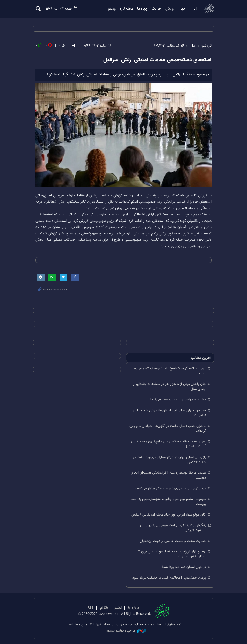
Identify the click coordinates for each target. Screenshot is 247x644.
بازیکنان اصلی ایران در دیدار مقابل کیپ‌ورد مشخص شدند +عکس (169, 460)
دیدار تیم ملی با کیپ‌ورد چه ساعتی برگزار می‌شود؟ (170, 488)
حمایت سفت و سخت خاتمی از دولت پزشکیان (173, 541)
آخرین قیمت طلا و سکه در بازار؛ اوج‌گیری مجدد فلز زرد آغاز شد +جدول (168, 444)
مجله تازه (126, 9)
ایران (193, 9)
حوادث (157, 9)
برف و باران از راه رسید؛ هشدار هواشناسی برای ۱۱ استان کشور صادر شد (172, 554)
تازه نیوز (209, 9)
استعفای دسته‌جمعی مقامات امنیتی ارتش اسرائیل (157, 60)
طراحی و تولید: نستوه (126, 631)
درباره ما (134, 608)
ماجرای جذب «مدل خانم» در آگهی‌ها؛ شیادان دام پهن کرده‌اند (168, 429)
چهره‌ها (142, 9)
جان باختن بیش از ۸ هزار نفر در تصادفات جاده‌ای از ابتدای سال (170, 387)
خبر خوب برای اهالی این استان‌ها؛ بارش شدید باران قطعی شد (169, 413)
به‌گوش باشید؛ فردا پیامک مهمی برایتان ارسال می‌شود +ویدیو (173, 528)
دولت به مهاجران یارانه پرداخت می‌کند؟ (178, 400)
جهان (182, 9)
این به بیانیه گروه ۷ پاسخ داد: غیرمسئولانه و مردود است (170, 371)
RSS (91, 608)
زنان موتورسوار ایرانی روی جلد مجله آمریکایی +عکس (169, 515)
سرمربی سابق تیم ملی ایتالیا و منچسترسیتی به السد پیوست (168, 502)
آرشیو (118, 608)
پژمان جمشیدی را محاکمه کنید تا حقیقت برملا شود (169, 578)
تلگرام (104, 608)
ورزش (170, 9)
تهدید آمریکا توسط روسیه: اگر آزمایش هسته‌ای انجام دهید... (169, 475)
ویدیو (112, 9)
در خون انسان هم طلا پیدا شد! (184, 567)
